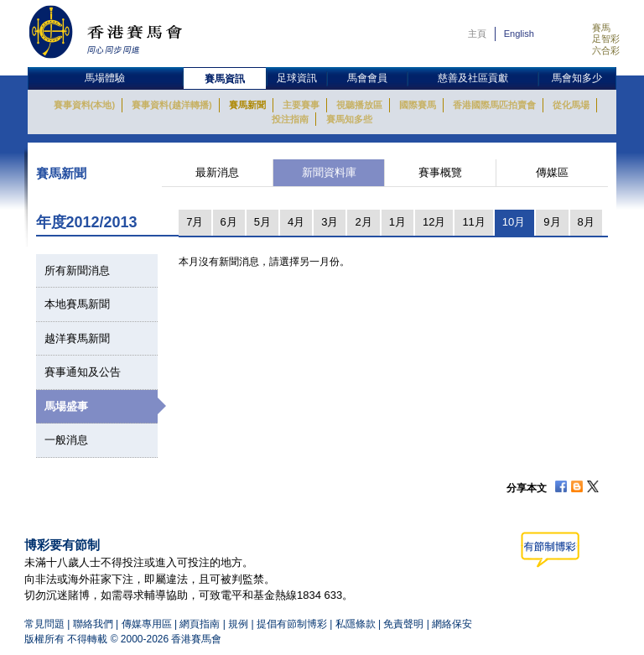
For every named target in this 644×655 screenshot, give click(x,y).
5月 (262, 222)
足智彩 (606, 39)
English (519, 34)
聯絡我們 (93, 624)
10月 (514, 222)
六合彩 (606, 50)
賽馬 (601, 28)
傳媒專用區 (147, 624)
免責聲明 (403, 624)
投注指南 (290, 119)
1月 (397, 222)
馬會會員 (367, 78)
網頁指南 (200, 624)
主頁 (477, 34)
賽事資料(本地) (84, 105)
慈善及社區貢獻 (473, 78)
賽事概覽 (440, 172)
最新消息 (217, 172)
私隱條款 (356, 624)
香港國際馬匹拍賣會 (494, 105)
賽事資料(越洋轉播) (171, 105)
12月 (434, 222)
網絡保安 (452, 624)
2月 (363, 222)
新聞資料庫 (329, 172)
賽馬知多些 (349, 119)
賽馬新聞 (247, 105)
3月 (330, 222)
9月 (552, 222)
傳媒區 (552, 172)
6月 (229, 222)
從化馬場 (571, 105)
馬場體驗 (105, 78)
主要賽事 (301, 105)
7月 (195, 222)
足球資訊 (297, 78)
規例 (239, 624)
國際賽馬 (418, 105)
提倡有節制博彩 (292, 624)
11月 (473, 222)
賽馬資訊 (225, 79)
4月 (296, 222)
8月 (586, 222)
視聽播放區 (359, 105)
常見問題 (44, 624)
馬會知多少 (577, 78)
